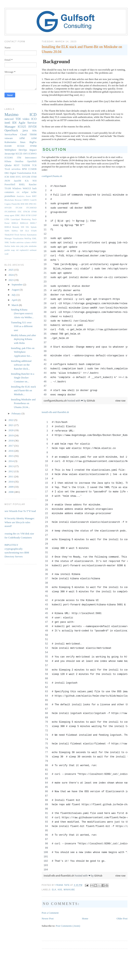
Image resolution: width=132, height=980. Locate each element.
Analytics (20, 196)
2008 (11, 492)
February (17, 413)
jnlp (22, 246)
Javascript (10, 154)
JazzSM (17, 181)
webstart (33, 250)
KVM (28, 215)
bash (34, 189)
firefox (7, 246)
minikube (69, 890)
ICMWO (33, 154)
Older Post (122, 918)
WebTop (28, 238)
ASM (34, 138)
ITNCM (26, 212)
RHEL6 (15, 223)
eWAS (34, 242)
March (15, 305)
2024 (11, 275)
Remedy (16, 227)
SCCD (19, 154)
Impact (33, 150)
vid (17, 250)
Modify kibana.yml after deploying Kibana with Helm (23, 339)
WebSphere (10, 150)
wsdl (7, 254)
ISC (35, 204)
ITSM (34, 177)
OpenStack (11, 130)
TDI (18, 119)
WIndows (17, 189)
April (15, 300)
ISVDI (33, 126)
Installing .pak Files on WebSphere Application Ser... (23, 352)
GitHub (91, 401)
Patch (34, 219)
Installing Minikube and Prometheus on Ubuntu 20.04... (23, 403)
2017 (11, 446)
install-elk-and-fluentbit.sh (55, 412)
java (25, 130)
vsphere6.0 (24, 250)
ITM (19, 158)
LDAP (34, 215)
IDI (14, 123)
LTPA (7, 219)
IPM (31, 204)
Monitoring (26, 219)
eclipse (25, 192)
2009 (11, 487)
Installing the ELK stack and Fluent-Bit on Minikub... (23, 390)
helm (13, 246)
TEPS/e (15, 231)
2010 (11, 482)
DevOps (23, 150)
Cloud (23, 134)
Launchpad (15, 219)
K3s (27, 181)
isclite (34, 192)
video (26, 119)
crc (18, 192)
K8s (60, 890)
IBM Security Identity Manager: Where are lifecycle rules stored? (18, 522)
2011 (11, 476)
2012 (11, 471)
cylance (27, 242)
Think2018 (9, 235)
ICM (7, 177)
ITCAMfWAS (10, 212)
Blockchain (9, 200)
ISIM (12, 177)
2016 (11, 451)
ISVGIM (26, 177)
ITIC (20, 212)
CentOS (33, 200)
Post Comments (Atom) (68, 926)
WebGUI (27, 189)
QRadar (8, 165)
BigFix (33, 142)
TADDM (26, 165)
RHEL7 (33, 223)
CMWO (26, 200)
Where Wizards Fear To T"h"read (19, 511)
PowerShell (10, 185)
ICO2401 (9, 158)
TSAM (8, 189)
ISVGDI (8, 208)
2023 (11, 280)
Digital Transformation (20, 173)
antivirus (20, 242)
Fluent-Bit (16, 204)
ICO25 (22, 126)
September (17, 285)
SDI (23, 227)
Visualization (18, 238)
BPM (24, 169)
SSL (27, 227)
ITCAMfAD (32, 208)
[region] (85, 291)
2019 (11, 435)
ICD (33, 114)
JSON (7, 181)
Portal (7, 223)
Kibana (8, 161)
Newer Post (48, 918)
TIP (21, 231)
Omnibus (19, 161)
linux (23, 142)
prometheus (10, 196)
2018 (11, 441)
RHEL (22, 185)
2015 (11, 456)
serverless (16, 169)
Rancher (33, 185)
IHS (27, 204)
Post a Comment (50, 913)
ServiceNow (11, 134)
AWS (25, 154)
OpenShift (32, 161)
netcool (9, 119)
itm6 (7, 123)
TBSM (33, 134)
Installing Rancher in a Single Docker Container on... (22, 378)
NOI (35, 181)
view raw (120, 401)
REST (17, 165)
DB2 (7, 173)
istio (18, 246)
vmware (9, 138)
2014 (11, 461)
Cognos (8, 204)
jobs (26, 246)
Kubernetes (10, 142)
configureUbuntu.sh (52, 176)
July (14, 295)
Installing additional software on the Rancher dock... (21, 365)
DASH (8, 146)
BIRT (34, 196)
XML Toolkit (10, 242)
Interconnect (31, 158)
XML (34, 238)
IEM (23, 204)
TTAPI (34, 231)
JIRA (23, 215)
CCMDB (32, 169)
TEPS (7, 231)
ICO (34, 119)
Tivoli (7, 169)
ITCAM (19, 208)
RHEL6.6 (24, 223)
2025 (11, 270)
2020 (11, 430)
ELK (54, 890)
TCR (34, 165)
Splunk (34, 227)
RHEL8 (8, 227)
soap (13, 250)
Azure (28, 196)
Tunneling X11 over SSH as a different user (22, 326)
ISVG (18, 177)
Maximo (11, 114)
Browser (18, 200)
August (16, 290)
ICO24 (21, 146)
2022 (11, 420)
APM (22, 138)
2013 (11, 466)
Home (85, 918)
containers (9, 192)
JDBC (17, 215)
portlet (7, 250)
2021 (11, 425)
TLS (27, 231)
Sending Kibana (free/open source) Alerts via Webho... (22, 313)
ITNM (33, 146)
